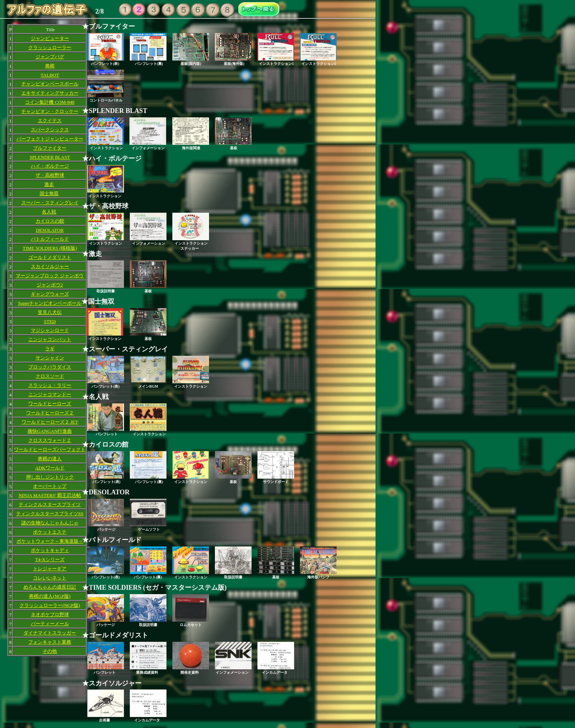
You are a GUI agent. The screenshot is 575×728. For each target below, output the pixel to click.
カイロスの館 (50, 221)
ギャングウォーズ (50, 294)
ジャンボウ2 (50, 285)
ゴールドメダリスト (50, 257)
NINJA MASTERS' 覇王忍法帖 (50, 495)
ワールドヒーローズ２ (50, 413)
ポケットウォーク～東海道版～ (50, 541)
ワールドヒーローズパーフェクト (50, 449)
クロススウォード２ (50, 440)
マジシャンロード (50, 330)
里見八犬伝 (50, 312)
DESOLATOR (50, 230)
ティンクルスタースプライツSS (50, 514)
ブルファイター (50, 148)
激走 (49, 184)
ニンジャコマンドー (50, 394)
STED (50, 321)
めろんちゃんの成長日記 (50, 587)
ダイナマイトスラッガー (50, 633)
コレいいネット (50, 578)
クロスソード (50, 376)
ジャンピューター (50, 38)
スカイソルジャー (50, 266)
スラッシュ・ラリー (50, 385)
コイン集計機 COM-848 (50, 102)
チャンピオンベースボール (50, 84)
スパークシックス (50, 130)
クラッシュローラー (50, 47)
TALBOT (50, 75)
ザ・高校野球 (50, 175)
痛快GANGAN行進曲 (50, 431)
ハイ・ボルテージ (50, 166)
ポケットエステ (50, 532)
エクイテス (50, 120)
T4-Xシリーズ (50, 559)
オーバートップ (50, 486)
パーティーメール (50, 624)
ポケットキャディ (50, 550)
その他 (50, 651)
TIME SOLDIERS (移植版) (50, 248)
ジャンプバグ (50, 57)
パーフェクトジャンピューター (50, 139)
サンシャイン (50, 358)
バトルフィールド (50, 239)
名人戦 (49, 212)
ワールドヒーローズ (50, 404)
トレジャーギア (50, 569)
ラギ (50, 349)
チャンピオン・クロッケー (50, 111)
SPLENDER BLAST (50, 157)
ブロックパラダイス (50, 367)
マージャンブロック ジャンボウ (50, 276)
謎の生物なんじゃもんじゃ (50, 523)
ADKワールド (50, 468)
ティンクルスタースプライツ (50, 504)
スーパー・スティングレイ (50, 203)
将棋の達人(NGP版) (50, 596)
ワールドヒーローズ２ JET (50, 422)
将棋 (50, 66)
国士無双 (49, 193)
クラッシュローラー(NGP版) (50, 605)
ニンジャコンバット (50, 339)
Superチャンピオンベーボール (50, 303)
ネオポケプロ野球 (50, 614)
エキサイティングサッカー (50, 93)
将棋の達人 (50, 459)
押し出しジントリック (50, 477)
